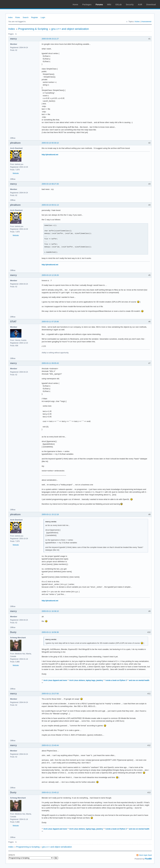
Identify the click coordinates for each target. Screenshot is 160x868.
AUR (140, 5)
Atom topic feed (145, 855)
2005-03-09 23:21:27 (50, 39)
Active (137, 22)
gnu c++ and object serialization (70, 29)
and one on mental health (139, 680)
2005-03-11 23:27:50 (50, 694)
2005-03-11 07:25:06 (50, 322)
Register (35, 17)
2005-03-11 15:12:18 (50, 514)
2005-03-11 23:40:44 (50, 745)
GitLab (118, 5)
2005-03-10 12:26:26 (50, 275)
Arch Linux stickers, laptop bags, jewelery (86, 680)
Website (16, 173)
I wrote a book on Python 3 (116, 680)
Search (26, 17)
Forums (99, 5)
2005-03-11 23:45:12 (50, 792)
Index (10, 17)
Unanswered (146, 22)
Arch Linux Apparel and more (55, 680)
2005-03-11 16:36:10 (50, 611)
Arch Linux (15, 4)
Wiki (109, 5)
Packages (87, 5)
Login (43, 17)
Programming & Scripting (33, 29)
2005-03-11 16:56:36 (50, 632)
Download (151, 5)
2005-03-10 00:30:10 (50, 143)
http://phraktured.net (50, 155)
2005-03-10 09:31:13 (50, 205)
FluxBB (148, 859)
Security (130, 5)
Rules (18, 17)
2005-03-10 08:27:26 (50, 184)
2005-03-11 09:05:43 (50, 363)
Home (75, 5)
